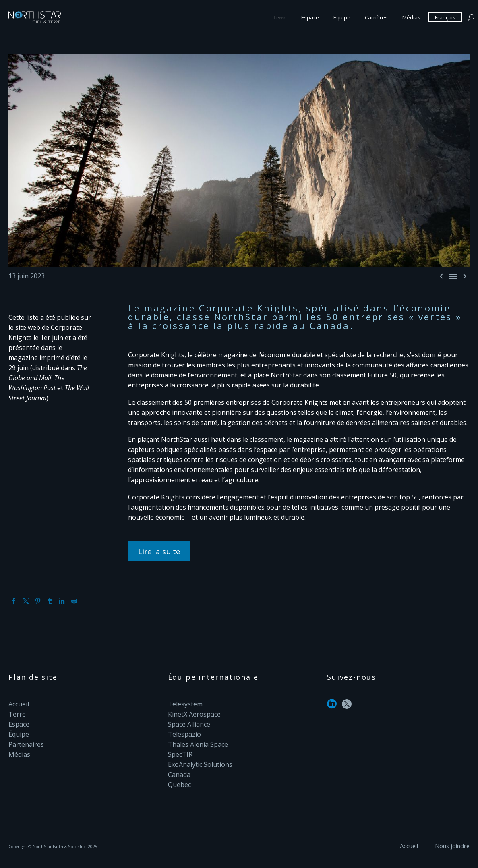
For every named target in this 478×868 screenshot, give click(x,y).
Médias (411, 17)
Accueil (19, 704)
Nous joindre (452, 846)
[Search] (470, 17)
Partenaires (26, 744)
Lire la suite (159, 551)
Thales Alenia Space (198, 744)
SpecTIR (180, 754)
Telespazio (184, 734)
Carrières (376, 17)
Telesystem (185, 704)
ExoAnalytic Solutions (200, 764)
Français (445, 17)
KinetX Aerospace (194, 714)
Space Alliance (189, 724)
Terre (280, 17)
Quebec (179, 785)
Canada (179, 775)
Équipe (342, 17)
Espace (310, 17)
